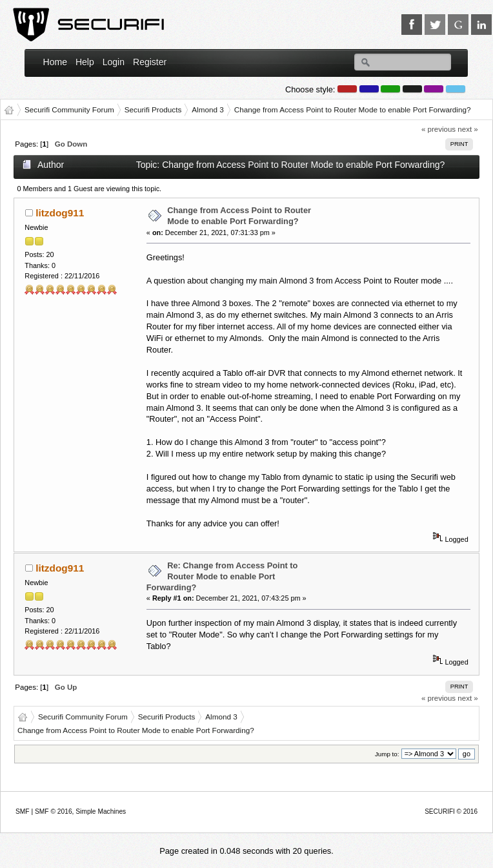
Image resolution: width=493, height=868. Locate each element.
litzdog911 (60, 213)
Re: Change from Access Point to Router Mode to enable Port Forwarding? (222, 576)
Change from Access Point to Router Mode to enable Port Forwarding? (239, 216)
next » (468, 129)
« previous (438, 129)
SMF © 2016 (54, 811)
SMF (23, 811)
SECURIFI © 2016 (451, 811)
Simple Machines (101, 811)
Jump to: (387, 754)
